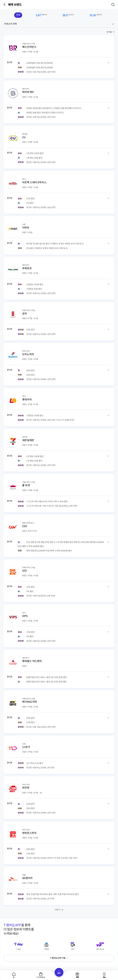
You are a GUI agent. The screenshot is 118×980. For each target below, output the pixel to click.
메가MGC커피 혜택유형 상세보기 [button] (109, 718)
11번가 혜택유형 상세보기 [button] (109, 763)
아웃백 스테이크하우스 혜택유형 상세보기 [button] (109, 198)
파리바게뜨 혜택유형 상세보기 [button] (109, 108)
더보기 (57, 910)
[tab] (14, 975)
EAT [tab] (41, 15)
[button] (5, 5)
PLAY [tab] (96, 15)
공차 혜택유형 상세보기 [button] (109, 329)
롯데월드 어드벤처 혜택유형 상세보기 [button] (109, 677)
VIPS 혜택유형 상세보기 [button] (109, 632)
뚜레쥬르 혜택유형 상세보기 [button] (109, 284)
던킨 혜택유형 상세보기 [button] (109, 586)
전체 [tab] (18, 15)
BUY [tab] (68, 15)
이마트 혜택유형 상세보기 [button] (109, 243)
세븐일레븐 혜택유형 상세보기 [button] (109, 456)
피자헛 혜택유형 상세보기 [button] (109, 804)
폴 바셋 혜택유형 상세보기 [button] (109, 501)
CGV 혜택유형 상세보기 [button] (109, 542)
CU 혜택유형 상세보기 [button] (109, 153)
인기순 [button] (109, 32)
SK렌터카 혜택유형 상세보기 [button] (109, 894)
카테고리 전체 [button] (10, 24)
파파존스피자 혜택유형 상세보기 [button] (109, 849)
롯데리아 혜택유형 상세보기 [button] (109, 415)
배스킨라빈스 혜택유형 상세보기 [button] (109, 63)
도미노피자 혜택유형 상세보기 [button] (109, 370)
